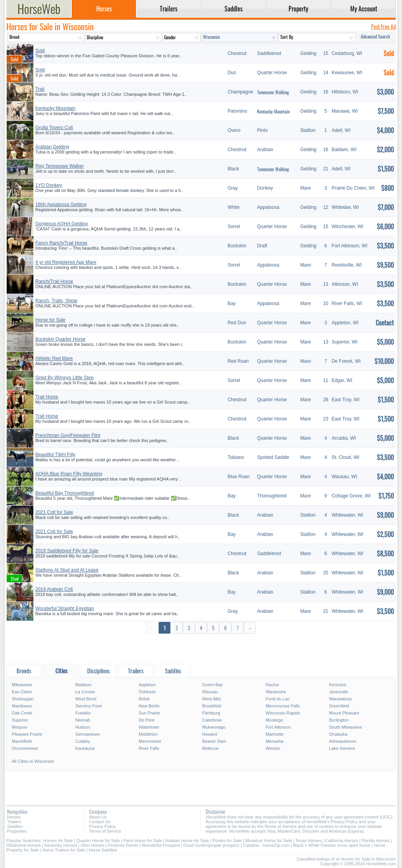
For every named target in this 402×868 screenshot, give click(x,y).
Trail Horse (47, 397)
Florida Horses (376, 841)
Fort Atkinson (278, 727)
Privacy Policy (102, 826)
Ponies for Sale (227, 841)
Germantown (88, 734)
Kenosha (337, 685)
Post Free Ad (383, 26)
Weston (273, 748)
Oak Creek (22, 713)
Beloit (144, 699)
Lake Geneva (342, 748)
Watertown (149, 727)
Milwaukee (22, 685)
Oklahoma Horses (24, 845)
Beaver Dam (214, 741)
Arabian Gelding (52, 147)
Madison (84, 685)
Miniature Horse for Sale (269, 841)
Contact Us (100, 822)
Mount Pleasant (344, 713)
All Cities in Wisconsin (33, 761)
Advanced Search (375, 36)
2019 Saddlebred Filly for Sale (67, 551)
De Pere (146, 720)
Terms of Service (105, 831)
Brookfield (212, 706)
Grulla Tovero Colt (54, 128)
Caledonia (212, 720)
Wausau (210, 692)
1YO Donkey (49, 185)
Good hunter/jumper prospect (211, 845)
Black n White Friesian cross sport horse (332, 845)
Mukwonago (214, 727)
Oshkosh (147, 692)
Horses (14, 817)
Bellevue (210, 748)
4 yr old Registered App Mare (66, 262)
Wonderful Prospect (161, 845)
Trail (40, 89)
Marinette (275, 734)
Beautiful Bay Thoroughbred (65, 493)
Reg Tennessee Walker (59, 166)
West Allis (211, 699)
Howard (210, 734)
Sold (40, 51)
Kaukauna (85, 748)
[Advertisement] (201, 648)
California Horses (342, 841)
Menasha (275, 741)
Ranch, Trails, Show (56, 301)
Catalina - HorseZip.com (266, 845)
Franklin (83, 713)
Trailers (14, 822)
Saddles (15, 826)
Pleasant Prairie (27, 734)
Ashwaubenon (343, 741)
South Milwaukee (345, 727)
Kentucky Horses (61, 845)
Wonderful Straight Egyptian (65, 609)
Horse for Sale (50, 320)
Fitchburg (211, 713)
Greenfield (339, 706)
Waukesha (276, 692)
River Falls (149, 748)
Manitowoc (22, 706)
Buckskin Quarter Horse (60, 339)
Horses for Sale (58, 841)
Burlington (339, 720)
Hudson (83, 727)
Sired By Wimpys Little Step (64, 378)
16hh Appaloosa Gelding (61, 205)
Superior (20, 720)
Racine (272, 685)
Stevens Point (89, 706)
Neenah (83, 720)
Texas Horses (308, 841)
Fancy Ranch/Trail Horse (61, 243)
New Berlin (149, 706)
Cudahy (83, 741)
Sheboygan (23, 699)
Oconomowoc (25, 748)
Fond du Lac (278, 699)
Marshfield (22, 741)
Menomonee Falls (283, 706)
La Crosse (85, 692)
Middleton (148, 734)
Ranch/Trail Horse (54, 281)
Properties (17, 831)
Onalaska (338, 734)
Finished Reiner (123, 845)
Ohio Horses (92, 845)
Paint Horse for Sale (143, 841)
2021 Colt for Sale (54, 512)
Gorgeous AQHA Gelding (61, 224)
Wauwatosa (340, 699)
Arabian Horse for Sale (187, 841)
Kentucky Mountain (55, 108)
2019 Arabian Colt (54, 589)
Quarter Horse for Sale (98, 841)
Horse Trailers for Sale (64, 850)
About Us (98, 817)
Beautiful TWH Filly (55, 455)
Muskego (275, 720)
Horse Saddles (103, 850)
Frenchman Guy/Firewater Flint (68, 435)
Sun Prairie (149, 713)
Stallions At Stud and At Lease (67, 570)
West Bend (86, 699)
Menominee (150, 741)
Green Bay (213, 685)
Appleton (147, 685)
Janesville (338, 692)
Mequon (20, 727)
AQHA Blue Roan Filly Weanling (69, 474)
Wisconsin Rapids (283, 713)
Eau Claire (22, 692)
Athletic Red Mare (54, 358)
